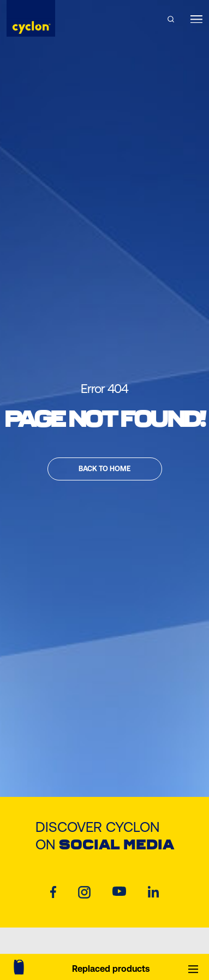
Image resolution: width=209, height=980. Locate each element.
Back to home (104, 469)
